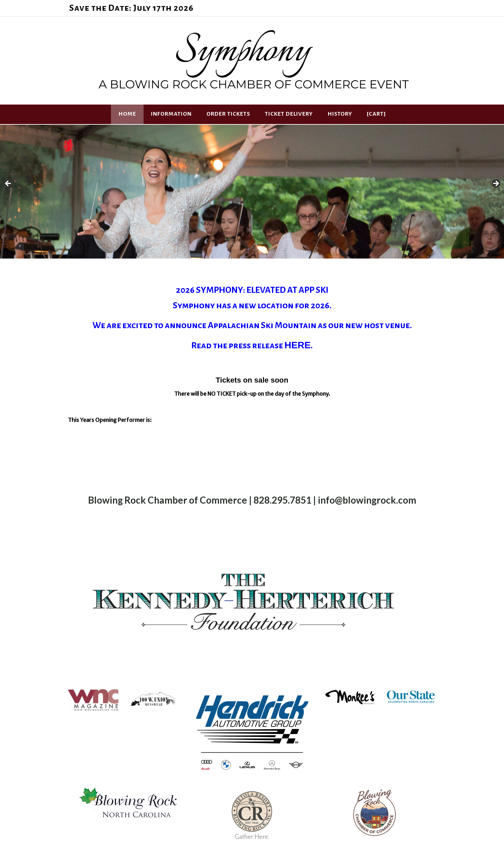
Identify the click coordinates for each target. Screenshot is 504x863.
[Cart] (376, 114)
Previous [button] (8, 184)
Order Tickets (228, 114)
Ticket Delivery (289, 114)
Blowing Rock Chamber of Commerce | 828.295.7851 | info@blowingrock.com (252, 500)
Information (171, 114)
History (340, 114)
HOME (127, 114)
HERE (298, 345)
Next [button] (496, 184)
